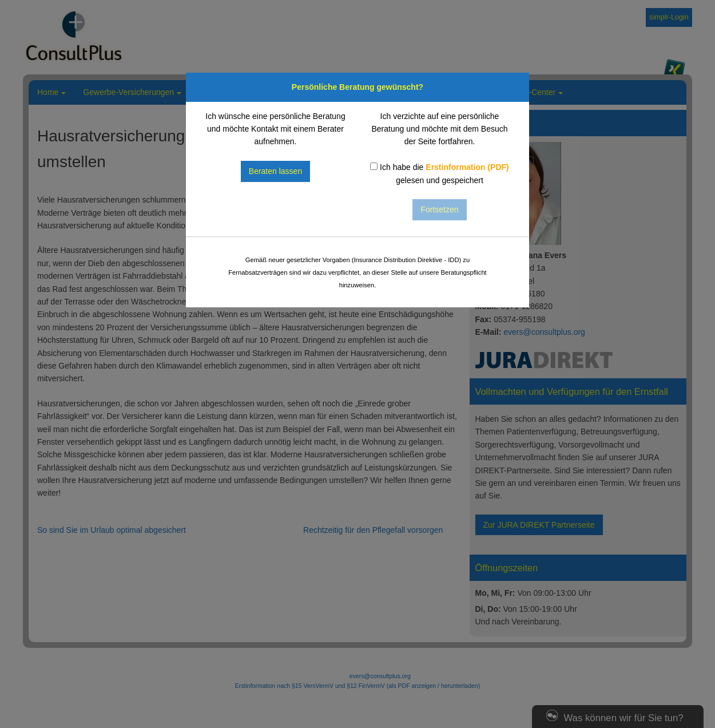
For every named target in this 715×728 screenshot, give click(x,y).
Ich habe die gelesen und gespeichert (440, 173)
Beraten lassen (275, 171)
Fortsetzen (439, 209)
